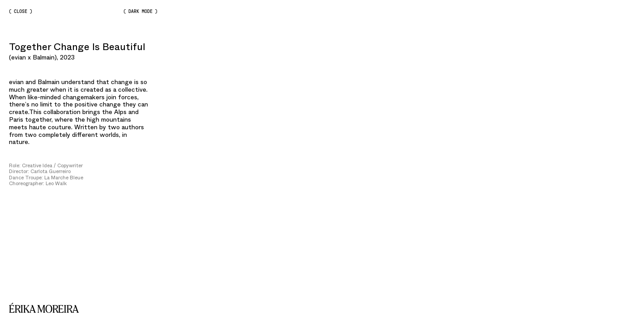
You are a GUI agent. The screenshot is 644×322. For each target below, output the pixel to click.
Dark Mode (140, 11)
